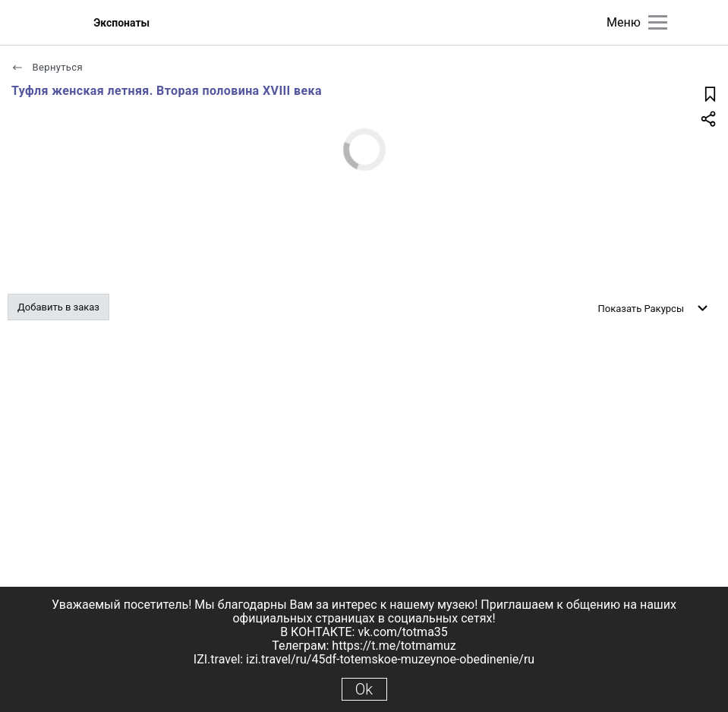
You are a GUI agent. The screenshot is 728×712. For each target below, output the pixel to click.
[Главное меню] (658, 22)
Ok (364, 689)
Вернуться (47, 67)
